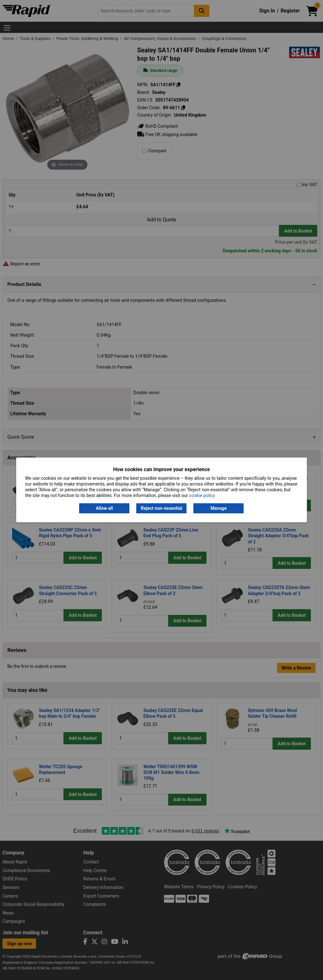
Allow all (104, 508)
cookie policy (202, 496)
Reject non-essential (161, 508)
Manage (219, 508)
